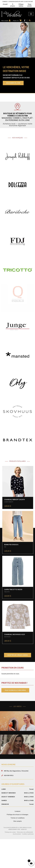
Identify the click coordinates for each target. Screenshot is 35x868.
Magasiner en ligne (13, 83)
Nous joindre (30, 5)
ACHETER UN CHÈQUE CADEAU (18, 655)
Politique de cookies (10, 861)
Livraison (17, 840)
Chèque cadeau (21, 5)
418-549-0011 (9, 804)
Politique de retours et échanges (17, 843)
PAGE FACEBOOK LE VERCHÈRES (15, 690)
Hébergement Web (14, 858)
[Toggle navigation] (31, 14)
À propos (13, 5)
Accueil (5, 4)
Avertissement (17, 863)
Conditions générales (28, 863)
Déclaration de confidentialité (25, 861)
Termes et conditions (18, 847)
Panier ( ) (16, 21)
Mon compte (5, 21)
